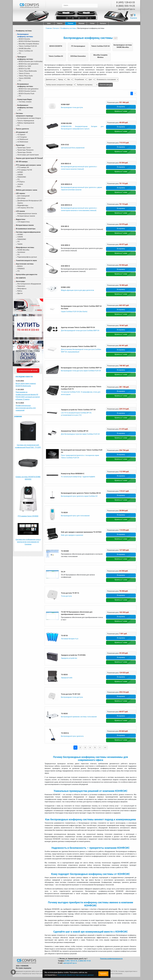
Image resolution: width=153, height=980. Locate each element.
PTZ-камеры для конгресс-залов (28, 165)
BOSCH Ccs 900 (24, 69)
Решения (71, 23)
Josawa (20, 184)
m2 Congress (22, 137)
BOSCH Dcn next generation (29, 64)
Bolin (19, 187)
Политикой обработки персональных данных (76, 975)
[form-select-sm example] (87, 85)
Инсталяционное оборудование (29, 284)
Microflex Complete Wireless (29, 44)
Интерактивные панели (26, 216)
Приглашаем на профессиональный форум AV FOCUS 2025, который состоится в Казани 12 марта (28, 396)
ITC (20, 53)
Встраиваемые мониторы (26, 229)
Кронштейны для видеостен (27, 274)
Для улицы (21, 198)
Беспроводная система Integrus (29, 118)
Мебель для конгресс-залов (27, 190)
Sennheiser (21, 252)
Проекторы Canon (24, 148)
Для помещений (23, 196)
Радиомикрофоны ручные (27, 257)
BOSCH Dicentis (24, 39)
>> (105, 748)
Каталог (56, 28)
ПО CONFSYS (21, 278)
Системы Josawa (25, 102)
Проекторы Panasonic (25, 150)
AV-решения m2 (22, 132)
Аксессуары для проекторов (28, 155)
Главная (49, 28)
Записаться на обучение (28, 371)
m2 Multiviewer (23, 142)
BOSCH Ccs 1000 (25, 66)
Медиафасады (23, 205)
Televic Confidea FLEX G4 (28, 46)
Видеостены (21, 219)
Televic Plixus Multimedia (28, 71)
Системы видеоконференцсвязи (28, 232)
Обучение (81, 23)
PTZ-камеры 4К (23, 167)
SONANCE (21, 269)
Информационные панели (27, 214)
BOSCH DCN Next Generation (29, 41)
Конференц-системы (24, 31)
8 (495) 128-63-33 (126, 2)
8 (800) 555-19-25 (126, 6)
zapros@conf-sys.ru (126, 9)
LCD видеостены (23, 222)
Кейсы (20, 291)
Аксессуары (21, 281)
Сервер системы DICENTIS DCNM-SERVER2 (28, 478)
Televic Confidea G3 (26, 51)
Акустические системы (25, 264)
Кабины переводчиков (26, 123)
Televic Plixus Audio (26, 76)
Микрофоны (22, 289)
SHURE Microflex (25, 49)
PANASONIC (22, 177)
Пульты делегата (22, 129)
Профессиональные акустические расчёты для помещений (26, 408)
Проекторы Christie (24, 152)
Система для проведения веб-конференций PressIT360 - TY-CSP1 (28, 446)
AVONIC (20, 172)
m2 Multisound (23, 139)
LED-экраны (21, 193)
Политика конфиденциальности (111, 959)
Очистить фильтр (106, 85)
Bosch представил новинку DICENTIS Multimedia (26, 385)
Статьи (92, 23)
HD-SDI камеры (22, 162)
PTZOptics (21, 182)
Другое (20, 293)
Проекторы (20, 145)
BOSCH (20, 266)
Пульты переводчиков (26, 121)
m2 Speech (21, 135)
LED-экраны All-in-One (25, 208)
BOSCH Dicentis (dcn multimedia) (31, 61)
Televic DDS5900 (25, 78)
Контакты (103, 23)
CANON (20, 175)
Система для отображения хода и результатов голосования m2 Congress (28, 542)
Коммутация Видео (25, 99)
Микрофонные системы (25, 247)
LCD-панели (20, 211)
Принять (103, 974)
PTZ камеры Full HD (25, 170)
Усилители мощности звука (26, 260)
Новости (60, 23)
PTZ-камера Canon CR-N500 (28, 516)
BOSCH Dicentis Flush (27, 94)
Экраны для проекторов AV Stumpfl (29, 158)
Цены (49, 23)
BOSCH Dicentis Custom (27, 91)
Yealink (20, 244)
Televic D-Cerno (24, 73)
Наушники (21, 286)
